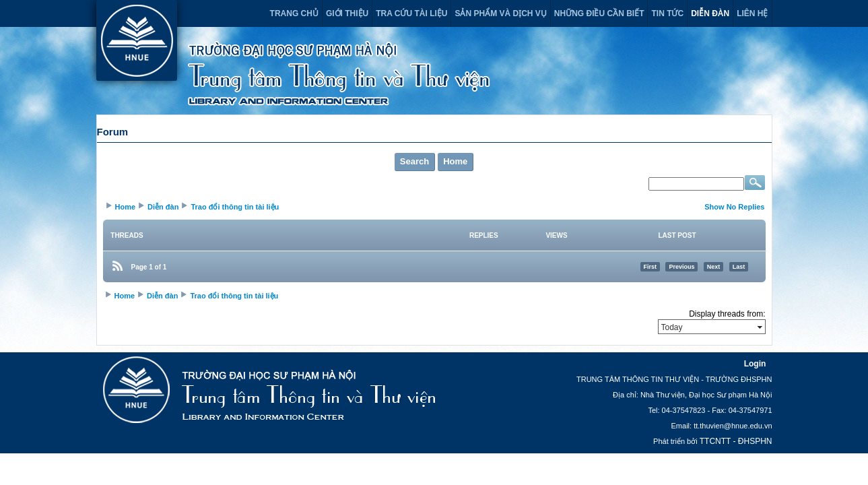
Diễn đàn (710, 13)
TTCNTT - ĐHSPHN (736, 441)
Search (414, 161)
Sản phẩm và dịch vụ (500, 13)
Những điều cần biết (599, 13)
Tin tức (667, 13)
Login (755, 364)
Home (455, 161)
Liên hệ (752, 13)
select (760, 327)
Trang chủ (294, 13)
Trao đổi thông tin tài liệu (235, 207)
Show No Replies (734, 207)
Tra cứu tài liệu (411, 13)
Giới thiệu (347, 13)
